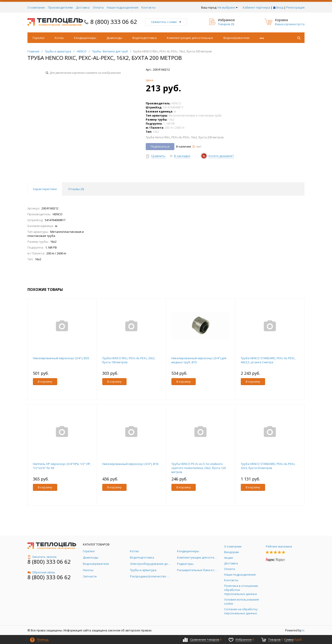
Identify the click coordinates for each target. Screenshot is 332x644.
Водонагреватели (236, 38)
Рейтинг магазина (279, 546)
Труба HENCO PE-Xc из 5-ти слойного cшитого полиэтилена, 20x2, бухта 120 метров (199, 468)
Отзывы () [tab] (76, 189)
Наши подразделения (123, 7)
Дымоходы (114, 38)
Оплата (98, 7)
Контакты (149, 7)
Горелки (39, 38)
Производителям (60, 7)
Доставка (83, 7)
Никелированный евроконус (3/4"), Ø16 (130, 464)
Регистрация (295, 7)
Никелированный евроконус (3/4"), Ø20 (61, 358)
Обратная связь (41, 572)
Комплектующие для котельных (190, 38)
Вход (280, 7)
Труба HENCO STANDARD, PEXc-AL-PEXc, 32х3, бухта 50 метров (268, 466)
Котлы (59, 38)
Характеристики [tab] (45, 189)
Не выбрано (228, 7)
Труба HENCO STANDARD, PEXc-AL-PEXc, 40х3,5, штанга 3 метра (268, 360)
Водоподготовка (144, 38)
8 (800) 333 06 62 (114, 22)
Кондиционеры (85, 38)
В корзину (45, 381)
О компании (36, 7)
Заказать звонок (42, 557)
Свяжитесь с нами (166, 22)
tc (303, 630)
